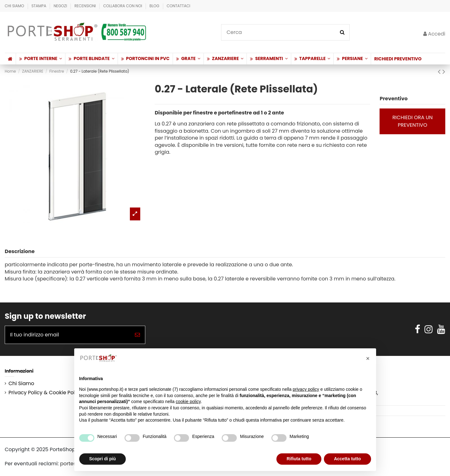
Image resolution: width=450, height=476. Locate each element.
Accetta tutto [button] (347, 459)
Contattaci (178, 6)
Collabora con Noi (123, 6)
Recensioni (86, 6)
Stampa (39, 6)
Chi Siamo (15, 6)
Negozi (61, 6)
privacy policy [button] (306, 389)
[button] (40, 59)
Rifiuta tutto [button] (299, 459)
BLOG (155, 6)
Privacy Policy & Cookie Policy (45, 393)
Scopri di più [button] (103, 459)
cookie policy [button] (188, 401)
